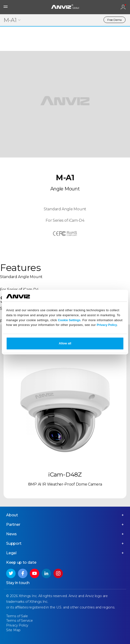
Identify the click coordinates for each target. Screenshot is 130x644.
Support (14, 543)
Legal (11, 553)
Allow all (65, 343)
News (11, 534)
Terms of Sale (17, 616)
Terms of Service (19, 621)
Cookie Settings (69, 320)
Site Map (13, 630)
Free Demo (115, 20)
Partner (13, 525)
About (12, 515)
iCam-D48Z (65, 474)
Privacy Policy (107, 325)
